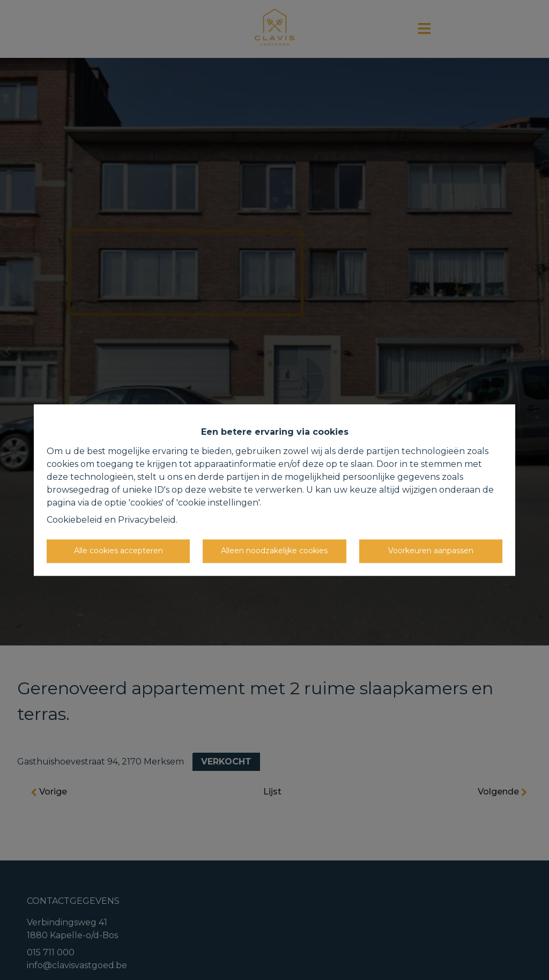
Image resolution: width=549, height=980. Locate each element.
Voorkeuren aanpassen (431, 551)
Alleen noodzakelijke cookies (274, 551)
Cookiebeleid (75, 520)
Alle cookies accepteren (118, 551)
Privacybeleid (147, 520)
